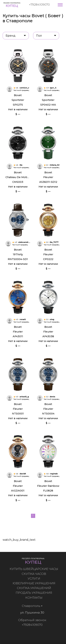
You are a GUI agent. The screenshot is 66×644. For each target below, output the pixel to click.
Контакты (35, 598)
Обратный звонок (31, 620)
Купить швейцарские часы (35, 569)
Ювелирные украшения (35, 583)
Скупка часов (35, 574)
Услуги (35, 579)
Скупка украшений (35, 588)
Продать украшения (35, 593)
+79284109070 (39, 5)
